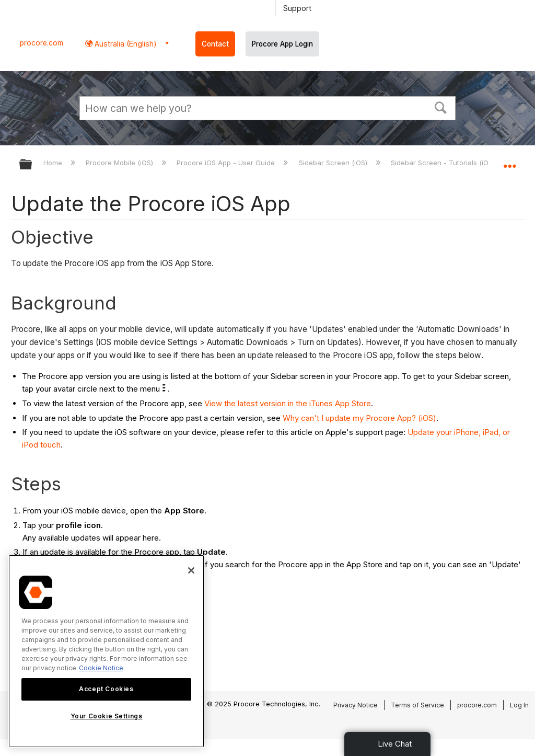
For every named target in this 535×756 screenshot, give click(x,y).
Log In (519, 705)
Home (54, 163)
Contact (215, 44)
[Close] (191, 570)
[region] (106, 651)
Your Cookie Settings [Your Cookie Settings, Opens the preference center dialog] (107, 716)
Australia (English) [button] (125, 44)
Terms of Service (417, 705)
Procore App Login (282, 44)
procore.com (42, 43)
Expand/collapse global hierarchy (32, 165)
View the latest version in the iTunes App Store (288, 403)
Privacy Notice (356, 705)
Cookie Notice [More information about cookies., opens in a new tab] (101, 668)
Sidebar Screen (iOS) (334, 163)
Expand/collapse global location (509, 161)
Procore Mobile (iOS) (120, 163)
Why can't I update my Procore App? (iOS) (359, 418)
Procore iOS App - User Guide (227, 163)
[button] (441, 107)
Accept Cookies (106, 689)
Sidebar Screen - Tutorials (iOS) (444, 163)
